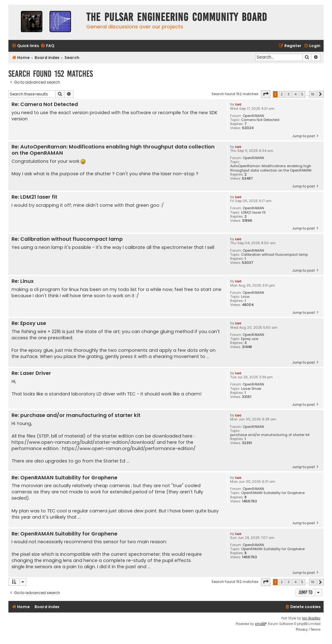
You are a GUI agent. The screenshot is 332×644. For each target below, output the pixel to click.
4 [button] (295, 94)
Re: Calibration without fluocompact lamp (67, 239)
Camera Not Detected (260, 120)
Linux (245, 297)
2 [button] (282, 94)
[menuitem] (47, 46)
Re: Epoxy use (29, 324)
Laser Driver (251, 389)
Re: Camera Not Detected (45, 105)
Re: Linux (23, 281)
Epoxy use (250, 339)
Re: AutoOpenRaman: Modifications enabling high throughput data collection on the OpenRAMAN (113, 150)
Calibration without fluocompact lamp (274, 255)
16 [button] (313, 94)
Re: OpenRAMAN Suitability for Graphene (64, 478)
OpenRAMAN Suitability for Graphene (273, 493)
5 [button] (302, 94)
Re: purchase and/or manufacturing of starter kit (76, 416)
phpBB (260, 624)
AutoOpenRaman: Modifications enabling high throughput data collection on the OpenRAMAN (271, 168)
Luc (238, 104)
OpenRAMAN (253, 116)
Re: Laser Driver (31, 373)
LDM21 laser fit (253, 213)
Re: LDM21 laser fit (34, 197)
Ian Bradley (311, 618)
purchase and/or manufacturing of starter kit (270, 435)
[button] (266, 94)
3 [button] (289, 94)
